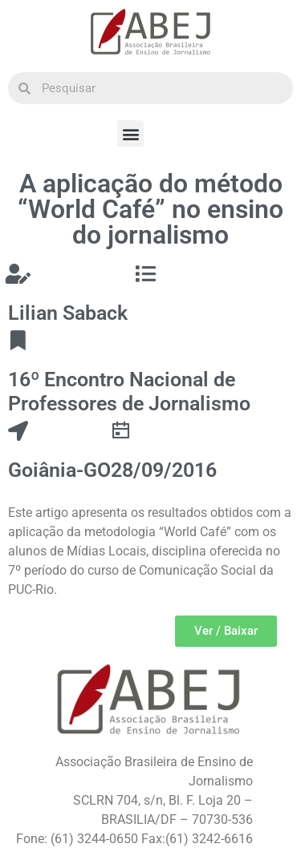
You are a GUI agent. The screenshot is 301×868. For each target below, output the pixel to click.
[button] (130, 133)
